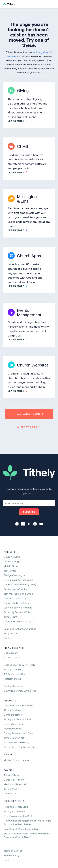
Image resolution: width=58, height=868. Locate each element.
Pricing (8, 638)
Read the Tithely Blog (16, 807)
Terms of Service (13, 851)
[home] (21, 4)
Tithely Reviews (12, 710)
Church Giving (12, 557)
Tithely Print (10, 617)
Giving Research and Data (18, 733)
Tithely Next (10, 789)
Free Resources (12, 728)
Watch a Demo (12, 657)
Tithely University (13, 669)
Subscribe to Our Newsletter (20, 747)
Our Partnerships (13, 724)
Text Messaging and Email (18, 594)
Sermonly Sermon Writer (18, 612)
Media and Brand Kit (15, 784)
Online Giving (11, 561)
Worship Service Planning (18, 607)
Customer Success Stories (18, 705)
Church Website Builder (17, 603)
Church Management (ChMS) (20, 584)
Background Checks (15, 589)
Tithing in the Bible (14, 811)
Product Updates (13, 686)
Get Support (11, 653)
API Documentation (15, 674)
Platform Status (12, 679)
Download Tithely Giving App (20, 691)
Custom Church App (15, 598)
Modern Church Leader (17, 760)
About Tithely (11, 775)
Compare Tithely (13, 715)
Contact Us (10, 793)
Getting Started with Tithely (19, 665)
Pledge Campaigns (14, 575)
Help (6, 860)
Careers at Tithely (14, 780)
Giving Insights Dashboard (18, 580)
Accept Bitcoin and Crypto (19, 621)
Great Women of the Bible (18, 816)
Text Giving (10, 571)
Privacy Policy (11, 855)
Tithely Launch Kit (14, 738)
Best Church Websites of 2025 (21, 829)
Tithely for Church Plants (17, 719)
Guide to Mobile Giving (17, 742)
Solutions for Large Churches (20, 629)
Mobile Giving (11, 566)
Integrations (11, 633)
